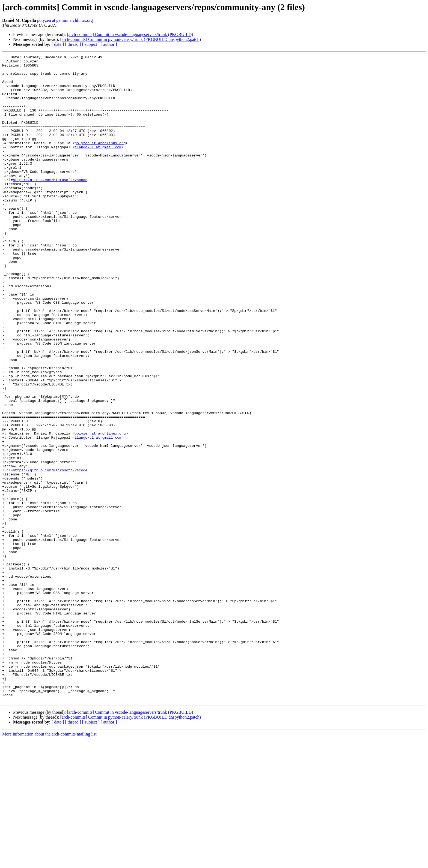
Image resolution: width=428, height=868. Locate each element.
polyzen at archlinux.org (100, 161)
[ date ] (58, 44)
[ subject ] (91, 44)
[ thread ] (73, 44)
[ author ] (109, 44)
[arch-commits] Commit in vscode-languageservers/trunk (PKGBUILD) (130, 34)
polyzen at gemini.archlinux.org (65, 20)
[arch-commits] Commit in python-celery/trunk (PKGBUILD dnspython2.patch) (130, 39)
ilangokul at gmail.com (98, 166)
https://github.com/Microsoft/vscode (50, 205)
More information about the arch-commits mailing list (49, 863)
